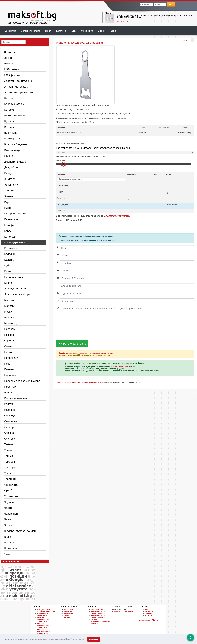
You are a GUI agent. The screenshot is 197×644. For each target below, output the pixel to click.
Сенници (10, 416)
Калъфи (9, 225)
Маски (8, 312)
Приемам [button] (94, 639)
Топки (8, 473)
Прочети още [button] (78, 639)
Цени (113, 31)
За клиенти (87, 31)
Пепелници (11, 358)
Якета (8, 554)
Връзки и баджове (15, 144)
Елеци (8, 173)
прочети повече (122, 21)
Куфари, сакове (14, 277)
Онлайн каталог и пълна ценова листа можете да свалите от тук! (86, 353)
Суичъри (10, 439)
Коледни (9, 254)
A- (187, 40)
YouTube (148, 615)
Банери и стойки (14, 104)
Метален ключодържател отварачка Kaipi (44, 619)
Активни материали (16, 87)
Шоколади (11, 548)
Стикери (9, 433)
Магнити (9, 300)
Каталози (61, 31)
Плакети (9, 369)
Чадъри (9, 502)
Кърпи (8, 283)
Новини (9, 64)
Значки (9, 196)
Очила (8, 346)
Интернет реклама (31, 31)
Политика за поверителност (124, 611)
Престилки (11, 387)
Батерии (9, 110)
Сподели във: (145, 620)
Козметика (11, 248)
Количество (61, 161)
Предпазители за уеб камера (22, 381)
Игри (7, 202)
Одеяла (9, 341)
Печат (48, 31)
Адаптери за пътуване (18, 81)
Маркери (10, 306)
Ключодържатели (15, 242)
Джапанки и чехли (15, 162)
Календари (11, 219)
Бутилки (9, 121)
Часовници (11, 514)
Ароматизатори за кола (19, 92)
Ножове (9, 335)
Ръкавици (10, 410)
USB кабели (12, 69)
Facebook (149, 611)
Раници (9, 392)
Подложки (10, 375)
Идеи (74, 31)
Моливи (9, 317)
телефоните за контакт (120, 367)
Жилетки (10, 179)
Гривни (9, 156)
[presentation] (77, 333)
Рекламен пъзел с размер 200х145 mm (99, 612)
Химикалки (11, 496)
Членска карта (97, 610)
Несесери (10, 329)
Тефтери (10, 467)
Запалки (9, 190)
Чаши (108, 13)
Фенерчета (11, 485)
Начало (60, 382)
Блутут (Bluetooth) (15, 115)
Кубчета (9, 265)
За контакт (10, 31)
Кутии (8, 271)
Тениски (9, 456)
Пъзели (94, 619)
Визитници (11, 133)
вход (171, 4)
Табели (9, 444)
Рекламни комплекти (17, 398)
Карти (8, 231)
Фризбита (10, 491)
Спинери (10, 427)
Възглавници (12, 150)
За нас (8, 58)
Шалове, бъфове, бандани (21, 531)
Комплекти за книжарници (42, 614)
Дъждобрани (12, 167)
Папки (8, 352)
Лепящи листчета (15, 289)
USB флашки (12, 75)
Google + (149, 613)
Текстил (9, 450)
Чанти (8, 508)
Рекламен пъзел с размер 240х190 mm (99, 616)
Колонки (9, 260)
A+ (185, 40)
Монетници (11, 323)
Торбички (10, 479)
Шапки (8, 537)
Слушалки (11, 421)
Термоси (9, 462)
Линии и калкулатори (17, 294)
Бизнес (102, 31)
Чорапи (9, 525)
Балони (9, 98)
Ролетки (9, 404)
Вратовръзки (12, 139)
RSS (147, 610)
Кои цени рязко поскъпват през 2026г (46, 611)
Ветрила (9, 127)
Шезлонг (9, 542)
